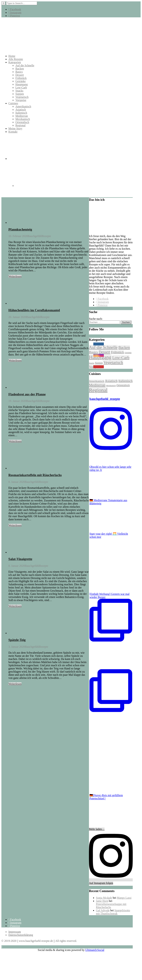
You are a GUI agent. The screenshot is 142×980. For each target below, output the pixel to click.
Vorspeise (21, 100)
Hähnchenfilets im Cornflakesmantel (34, 310)
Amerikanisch (23, 106)
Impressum (15, 932)
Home (12, 56)
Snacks (19, 91)
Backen (20, 69)
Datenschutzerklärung (21, 935)
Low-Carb (21, 88)
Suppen (20, 94)
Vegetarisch (22, 97)
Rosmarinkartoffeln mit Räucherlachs (35, 475)
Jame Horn (102, 901)
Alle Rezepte (16, 59)
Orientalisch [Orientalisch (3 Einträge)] (123, 385)
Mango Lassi (124, 898)
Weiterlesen (15, 276)
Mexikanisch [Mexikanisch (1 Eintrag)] (111, 386)
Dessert (20, 75)
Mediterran (22, 116)
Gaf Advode (103, 910)
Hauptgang (22, 84)
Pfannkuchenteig (20, 229)
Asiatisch (21, 110)
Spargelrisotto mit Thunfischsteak (113, 912)
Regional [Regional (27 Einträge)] (98, 390)
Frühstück (21, 78)
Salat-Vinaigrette (20, 559)
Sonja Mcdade (104, 898)
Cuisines (13, 103)
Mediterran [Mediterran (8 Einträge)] (97, 385)
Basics (19, 72)
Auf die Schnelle (25, 65)
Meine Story (15, 129)
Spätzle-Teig (17, 640)
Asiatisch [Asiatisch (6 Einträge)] (111, 381)
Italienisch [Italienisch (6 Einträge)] (126, 381)
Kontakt (13, 132)
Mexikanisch (23, 119)
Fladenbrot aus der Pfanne (27, 394)
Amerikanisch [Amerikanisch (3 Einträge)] (97, 381)
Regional (20, 125)
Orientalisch (22, 122)
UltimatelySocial (95, 950)
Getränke (21, 81)
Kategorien (15, 62)
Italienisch (21, 113)
